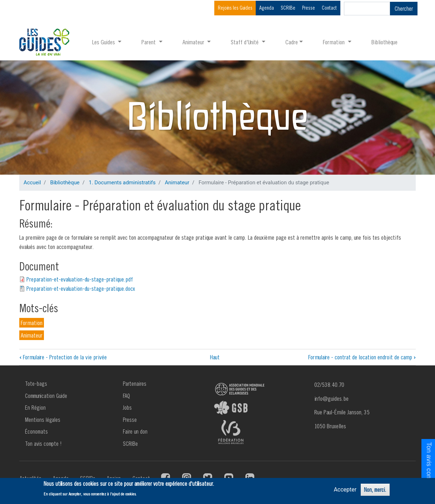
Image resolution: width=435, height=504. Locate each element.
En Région (35, 408)
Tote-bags (36, 384)
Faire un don (135, 431)
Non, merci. (375, 490)
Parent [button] (149, 42)
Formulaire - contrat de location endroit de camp (362, 357)
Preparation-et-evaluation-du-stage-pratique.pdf (80, 279)
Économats (36, 431)
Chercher (404, 9)
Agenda (267, 8)
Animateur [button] (194, 42)
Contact (329, 8)
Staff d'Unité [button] (245, 42)
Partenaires (135, 384)
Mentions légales (43, 420)
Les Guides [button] (104, 42)
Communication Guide (46, 396)
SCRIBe (288, 8)
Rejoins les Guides (235, 8)
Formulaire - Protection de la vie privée (63, 357)
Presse (309, 8)
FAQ (126, 396)
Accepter (345, 490)
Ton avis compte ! (43, 444)
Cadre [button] (292, 42)
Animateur (177, 183)
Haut (215, 357)
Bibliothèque (384, 42)
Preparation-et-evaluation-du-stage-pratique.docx (81, 288)
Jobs (127, 408)
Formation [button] (334, 42)
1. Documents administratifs (122, 183)
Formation (32, 323)
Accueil (32, 183)
